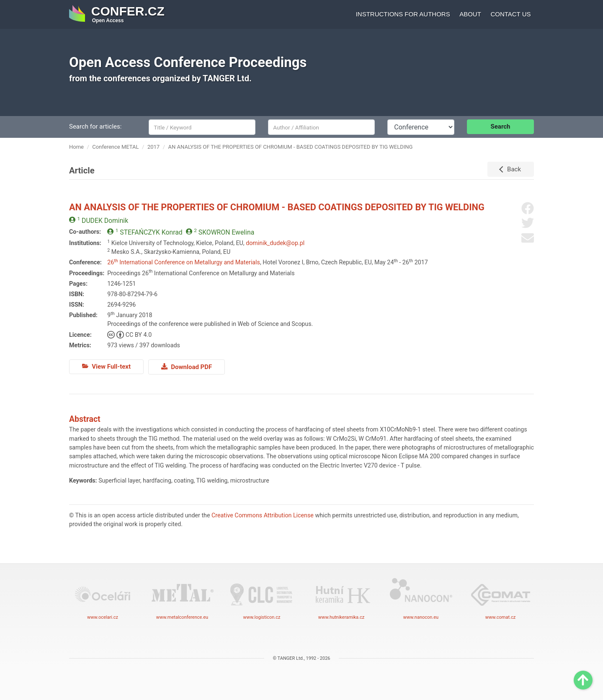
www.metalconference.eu (182, 597)
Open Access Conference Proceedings (188, 62)
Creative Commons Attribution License (263, 514)
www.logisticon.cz (262, 597)
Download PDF (187, 367)
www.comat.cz (500, 597)
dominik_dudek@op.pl (275, 243)
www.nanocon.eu (421, 597)
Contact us (510, 14)
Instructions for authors (403, 14)
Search (501, 127)
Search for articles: (95, 127)
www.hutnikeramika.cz (341, 597)
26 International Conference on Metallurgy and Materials (184, 262)
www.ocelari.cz (103, 597)
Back (514, 169)
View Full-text (106, 367)
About (470, 14)
